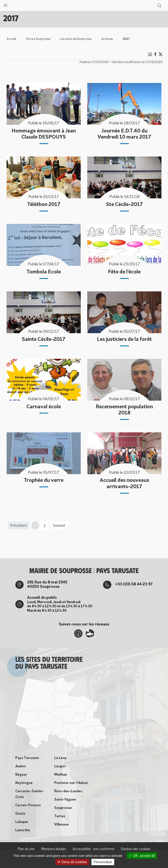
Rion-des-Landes (68, 791)
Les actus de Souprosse (76, 39)
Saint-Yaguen (65, 800)
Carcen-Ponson (28, 805)
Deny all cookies (72, 862)
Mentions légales (54, 849)
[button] (5, 4)
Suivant (59, 525)
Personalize (103, 862)
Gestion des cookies (136, 849)
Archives (107, 39)
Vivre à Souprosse (38, 39)
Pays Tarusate (27, 758)
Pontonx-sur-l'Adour (71, 783)
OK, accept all (142, 856)
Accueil (11, 39)
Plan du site (26, 849)
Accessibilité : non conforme (93, 849)
